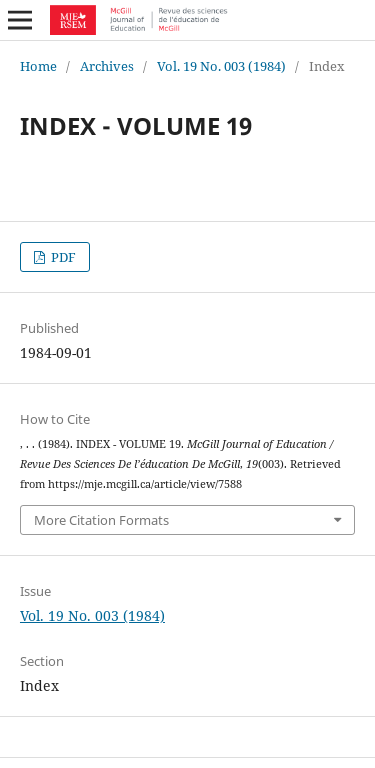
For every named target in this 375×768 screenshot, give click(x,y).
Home (38, 66)
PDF (62, 257)
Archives (107, 66)
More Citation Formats (101, 520)
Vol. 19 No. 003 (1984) (221, 66)
